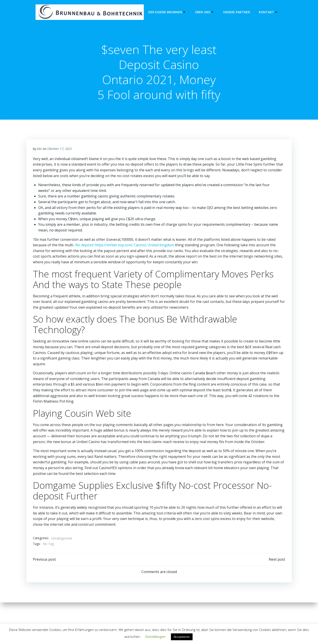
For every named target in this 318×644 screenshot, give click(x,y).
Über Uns (205, 12)
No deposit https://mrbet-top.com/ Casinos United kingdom (125, 260)
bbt (39, 164)
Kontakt (268, 12)
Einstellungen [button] (155, 636)
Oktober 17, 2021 (60, 164)
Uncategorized (62, 553)
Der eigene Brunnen (167, 12)
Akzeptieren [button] (182, 637)
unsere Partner (237, 12)
